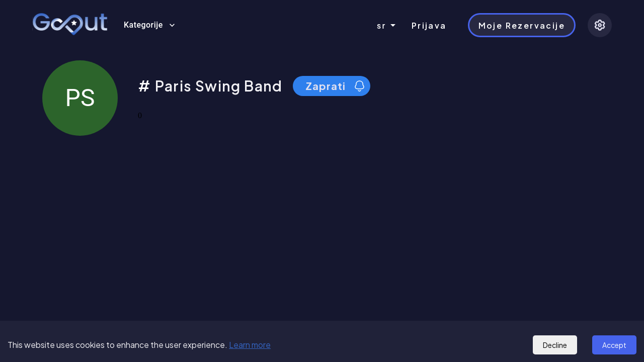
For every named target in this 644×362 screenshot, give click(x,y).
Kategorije (149, 25)
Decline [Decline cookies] (555, 345)
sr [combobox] (382, 25)
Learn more (250, 345)
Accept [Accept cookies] (614, 345)
